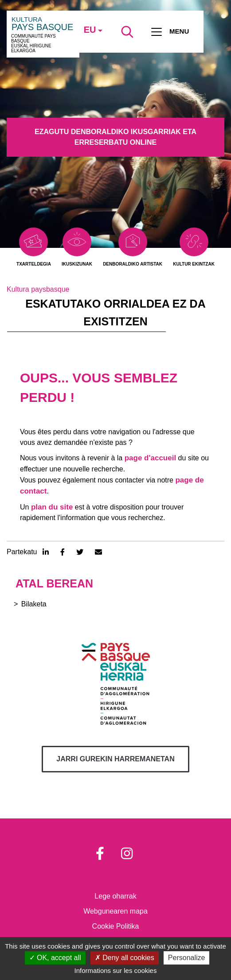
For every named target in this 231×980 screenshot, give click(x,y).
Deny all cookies (125, 958)
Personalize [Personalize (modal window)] (187, 958)
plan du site (52, 507)
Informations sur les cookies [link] (116, 970)
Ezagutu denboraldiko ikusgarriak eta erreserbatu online (115, 137)
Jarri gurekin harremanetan (115, 759)
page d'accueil (150, 458)
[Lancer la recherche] (127, 32)
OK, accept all (55, 958)
